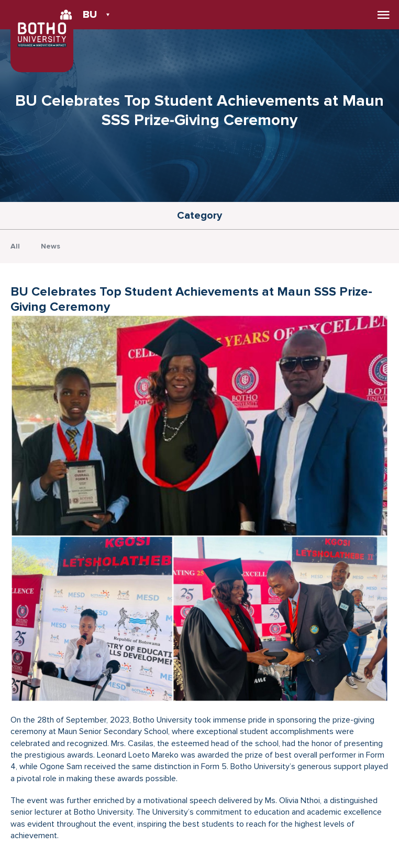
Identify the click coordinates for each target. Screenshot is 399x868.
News (51, 246)
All (15, 246)
